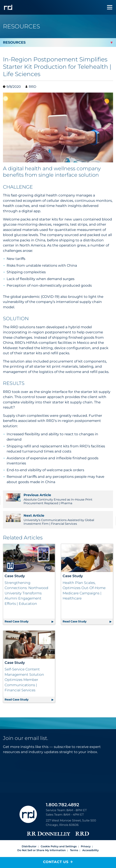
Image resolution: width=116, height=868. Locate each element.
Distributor (29, 838)
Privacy (86, 838)
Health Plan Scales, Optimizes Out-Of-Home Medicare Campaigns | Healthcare (84, 591)
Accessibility (90, 842)
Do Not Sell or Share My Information (42, 842)
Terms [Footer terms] (74, 842)
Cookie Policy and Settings (59, 838)
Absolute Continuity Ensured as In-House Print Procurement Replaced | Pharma (58, 499)
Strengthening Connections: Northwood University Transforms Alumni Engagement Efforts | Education (26, 593)
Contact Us (56, 862)
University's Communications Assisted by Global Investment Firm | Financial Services (58, 519)
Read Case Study (30, 612)
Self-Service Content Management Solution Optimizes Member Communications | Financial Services (24, 671)
